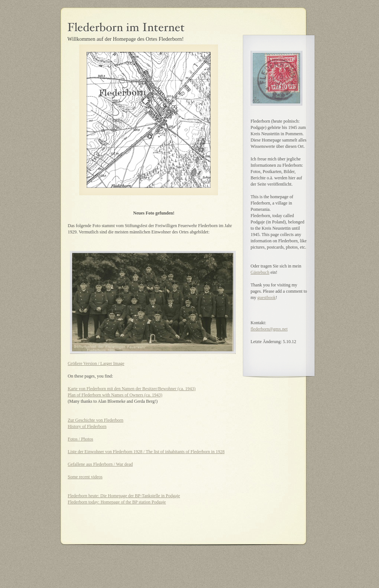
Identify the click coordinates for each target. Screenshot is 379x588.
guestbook (266, 298)
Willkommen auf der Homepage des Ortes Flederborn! (125, 39)
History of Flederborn (87, 426)
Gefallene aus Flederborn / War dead (100, 464)
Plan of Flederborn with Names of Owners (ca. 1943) (115, 395)
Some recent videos (85, 477)
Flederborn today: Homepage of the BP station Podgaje (117, 502)
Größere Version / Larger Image (96, 363)
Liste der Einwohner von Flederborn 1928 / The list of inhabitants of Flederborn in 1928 (146, 452)
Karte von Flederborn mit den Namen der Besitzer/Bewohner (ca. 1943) (132, 389)
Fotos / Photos (81, 439)
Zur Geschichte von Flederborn (95, 420)
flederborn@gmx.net (269, 329)
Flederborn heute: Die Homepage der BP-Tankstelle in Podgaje (124, 496)
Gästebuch (260, 272)
